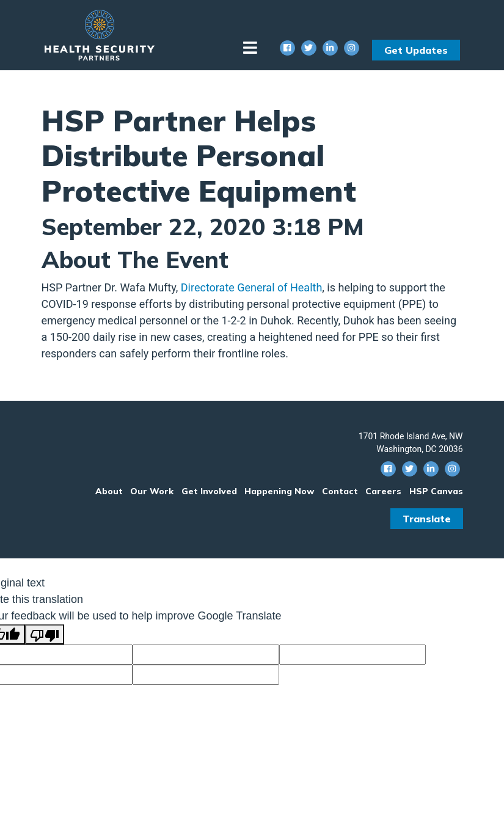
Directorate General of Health (252, 287)
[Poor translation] (45, 634)
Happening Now (279, 491)
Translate (427, 519)
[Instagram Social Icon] (352, 48)
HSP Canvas (436, 491)
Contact (340, 491)
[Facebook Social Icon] (287, 48)
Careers (383, 491)
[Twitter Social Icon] (309, 48)
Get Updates (416, 50)
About (109, 491)
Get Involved (209, 491)
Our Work (152, 491)
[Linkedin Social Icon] (330, 48)
